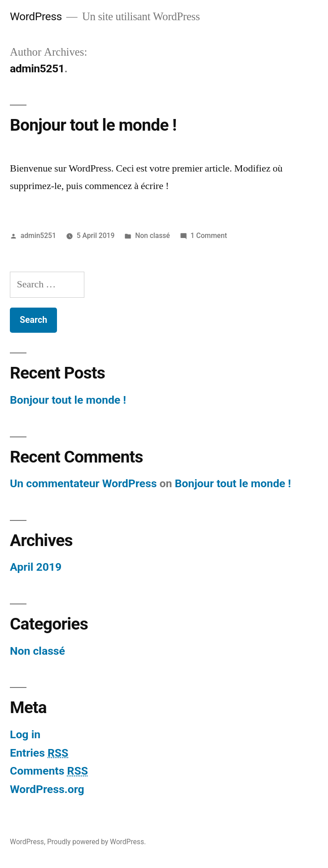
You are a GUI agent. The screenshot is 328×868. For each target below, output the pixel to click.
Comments (49, 771)
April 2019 (36, 567)
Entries (39, 753)
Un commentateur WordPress (83, 483)
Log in (25, 734)
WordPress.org (47, 789)
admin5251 (38, 236)
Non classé (153, 236)
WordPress (36, 16)
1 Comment (209, 236)
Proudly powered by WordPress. (96, 842)
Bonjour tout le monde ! (93, 125)
